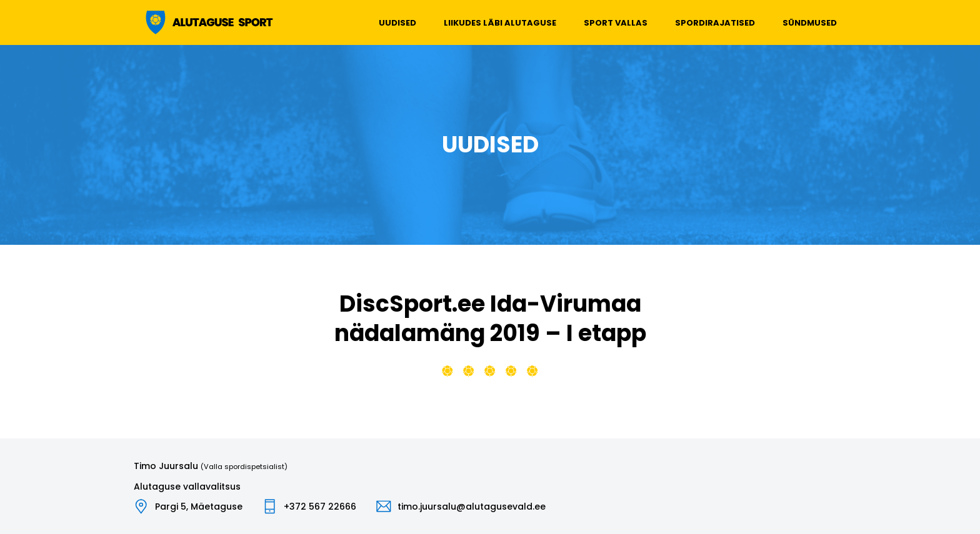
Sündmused (810, 23)
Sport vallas (616, 23)
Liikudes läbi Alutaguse (500, 23)
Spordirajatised (715, 23)
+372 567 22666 (320, 507)
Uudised (397, 23)
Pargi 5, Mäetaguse (199, 507)
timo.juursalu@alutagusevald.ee (472, 507)
